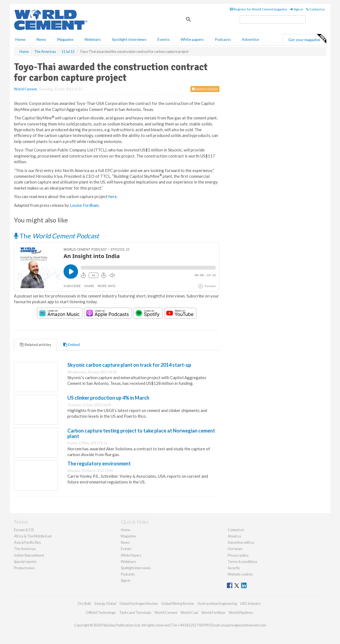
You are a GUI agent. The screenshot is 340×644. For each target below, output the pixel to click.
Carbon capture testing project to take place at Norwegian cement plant (141, 433)
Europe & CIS (24, 530)
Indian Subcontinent (29, 555)
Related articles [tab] (35, 344)
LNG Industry (251, 603)
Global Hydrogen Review (139, 603)
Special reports (25, 562)
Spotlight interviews (129, 39)
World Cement (25, 89)
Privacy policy (238, 555)
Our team (235, 549)
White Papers (131, 555)
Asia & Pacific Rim (27, 542)
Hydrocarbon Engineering (217, 603)
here (113, 196)
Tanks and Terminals (135, 612)
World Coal (189, 612)
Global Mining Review (178, 603)
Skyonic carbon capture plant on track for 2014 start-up (129, 365)
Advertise (250, 39)
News (125, 542)
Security (234, 568)
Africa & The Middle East (33, 536)
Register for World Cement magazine (258, 9)
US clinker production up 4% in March (108, 398)
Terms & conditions (242, 562)
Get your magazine (307, 39)
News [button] (41, 39)
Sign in (297, 9)
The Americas (25, 549)
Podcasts (223, 39)
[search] (273, 19)
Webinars (93, 39)
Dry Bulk (85, 603)
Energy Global (105, 603)
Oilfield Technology (101, 612)
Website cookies (240, 574)
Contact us (316, 9)
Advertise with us (241, 542)
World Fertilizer (213, 612)
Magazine (65, 39)
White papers (192, 39)
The (56, 236)
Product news (24, 568)
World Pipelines (241, 612)
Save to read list (205, 89)
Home (20, 39)
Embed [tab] (72, 344)
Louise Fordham (84, 205)
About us (234, 536)
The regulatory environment (99, 463)
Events (164, 39)
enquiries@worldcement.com (244, 625)
